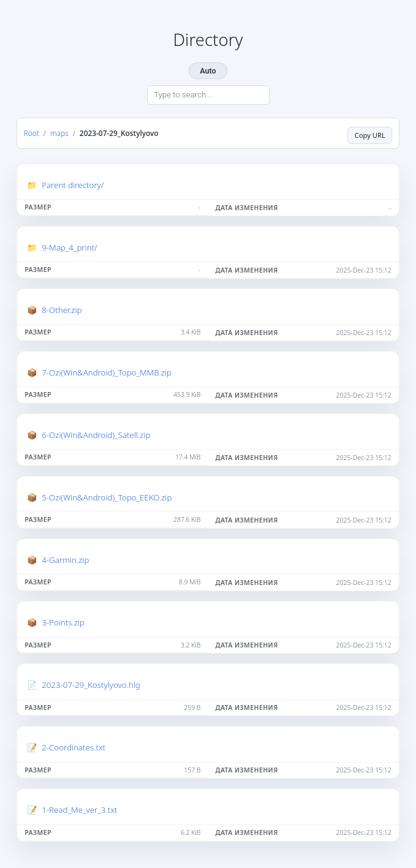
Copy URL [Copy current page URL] (370, 135)
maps (59, 133)
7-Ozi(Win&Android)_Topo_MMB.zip (107, 372)
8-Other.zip (62, 310)
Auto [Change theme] (208, 71)
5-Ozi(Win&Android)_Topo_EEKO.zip (107, 497)
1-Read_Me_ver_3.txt (79, 810)
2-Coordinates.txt (74, 747)
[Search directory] (208, 95)
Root (32, 133)
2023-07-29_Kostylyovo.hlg (91, 685)
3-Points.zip (63, 622)
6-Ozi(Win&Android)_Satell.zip (96, 435)
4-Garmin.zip (65, 560)
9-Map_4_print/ (70, 247)
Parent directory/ (73, 185)
